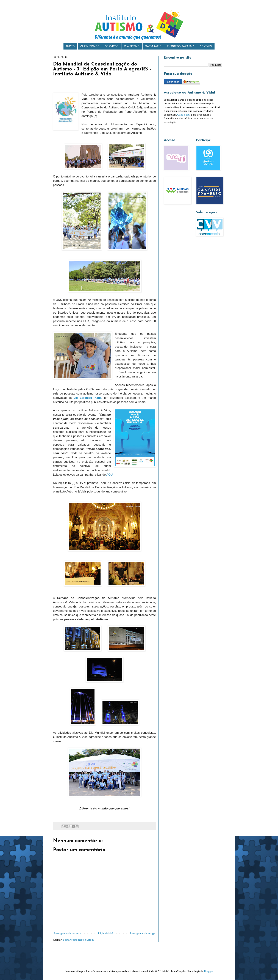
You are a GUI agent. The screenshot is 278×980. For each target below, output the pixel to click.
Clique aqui (184, 115)
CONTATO (206, 46)
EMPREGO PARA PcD (181, 46)
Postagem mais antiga (142, 933)
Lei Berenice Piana (88, 398)
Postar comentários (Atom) (79, 940)
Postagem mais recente (67, 933)
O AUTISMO (132, 46)
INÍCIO (70, 46)
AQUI (110, 475)
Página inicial (106, 933)
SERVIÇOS (112, 46)
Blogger (209, 971)
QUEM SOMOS (90, 46)
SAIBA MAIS (153, 46)
